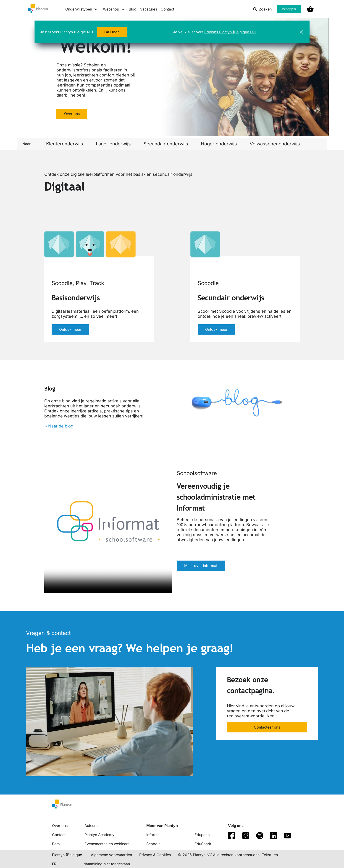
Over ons (72, 114)
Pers (56, 844)
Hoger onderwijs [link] (219, 144)
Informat (154, 835)
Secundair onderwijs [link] (166, 144)
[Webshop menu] (114, 9)
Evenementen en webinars (107, 844)
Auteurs (91, 826)
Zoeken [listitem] (262, 9)
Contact (167, 9)
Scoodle (153, 844)
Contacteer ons (267, 727)
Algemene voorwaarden (111, 855)
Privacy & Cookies (155, 855)
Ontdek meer (70, 330)
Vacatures (149, 9)
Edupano (202, 835)
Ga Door (112, 32)
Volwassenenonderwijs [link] (275, 144)
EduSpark (203, 844)
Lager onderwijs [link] (113, 144)
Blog (133, 9)
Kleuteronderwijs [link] (65, 144)
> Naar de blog (59, 426)
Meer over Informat (201, 566)
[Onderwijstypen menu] (82, 9)
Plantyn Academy (99, 835)
